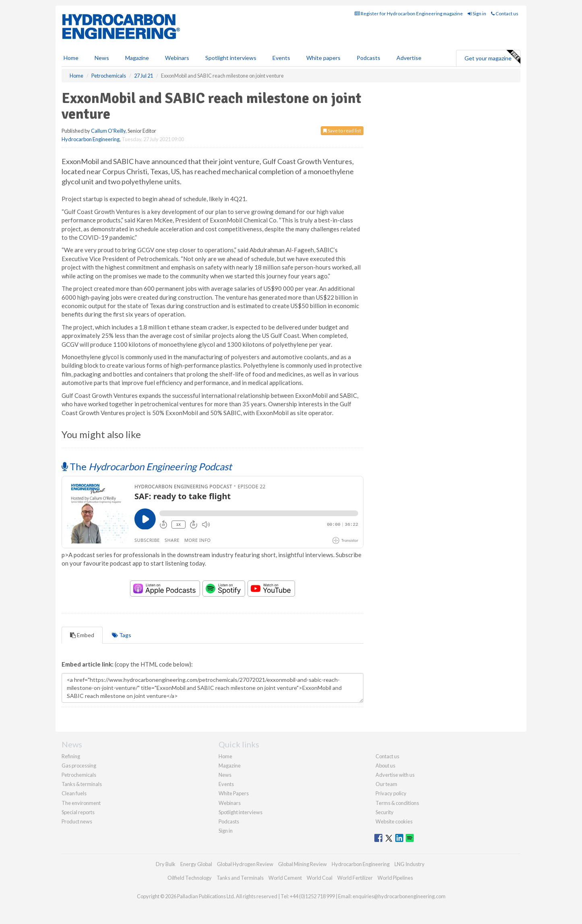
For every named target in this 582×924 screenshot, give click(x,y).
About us (385, 766)
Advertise (409, 58)
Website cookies (394, 821)
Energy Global (196, 864)
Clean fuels (74, 793)
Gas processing (79, 766)
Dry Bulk (166, 864)
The (147, 466)
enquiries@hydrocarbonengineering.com (399, 896)
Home (71, 58)
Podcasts (368, 58)
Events (281, 58)
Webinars (177, 58)
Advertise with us (395, 775)
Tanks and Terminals (240, 878)
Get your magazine (492, 57)
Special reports (78, 812)
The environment (81, 803)
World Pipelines (395, 878)
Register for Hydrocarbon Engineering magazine (409, 13)
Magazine (137, 58)
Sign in (477, 13)
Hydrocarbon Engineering (91, 139)
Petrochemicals (79, 775)
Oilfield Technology (190, 878)
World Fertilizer (355, 878)
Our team (386, 784)
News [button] (102, 58)
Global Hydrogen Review (245, 864)
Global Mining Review (302, 864)
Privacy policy (391, 793)
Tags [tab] (122, 635)
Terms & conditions (397, 803)
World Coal (320, 878)
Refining (71, 756)
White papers (323, 58)
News (225, 775)
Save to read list (342, 131)
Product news (77, 821)
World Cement (285, 878)
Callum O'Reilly (108, 131)
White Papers (234, 793)
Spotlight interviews (231, 58)
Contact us (505, 13)
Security (385, 812)
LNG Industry (410, 864)
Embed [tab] (82, 635)
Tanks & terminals (82, 784)
